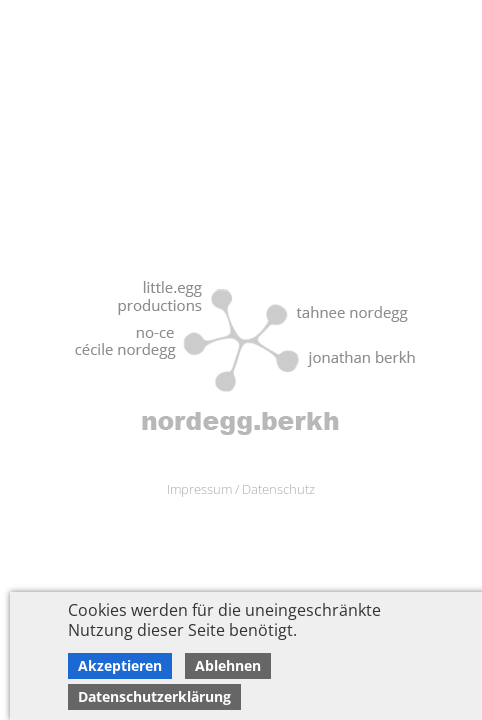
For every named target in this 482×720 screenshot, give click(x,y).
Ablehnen (228, 665)
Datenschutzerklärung (154, 696)
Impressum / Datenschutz (241, 489)
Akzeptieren (120, 665)
